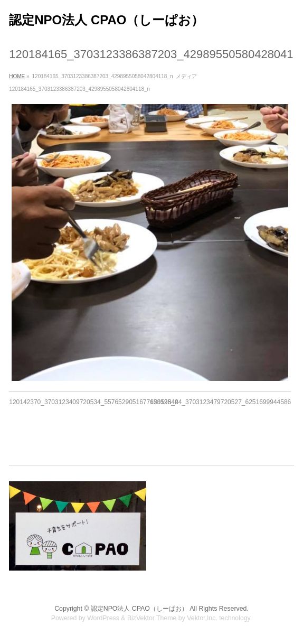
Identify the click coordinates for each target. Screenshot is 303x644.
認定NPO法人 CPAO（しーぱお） (106, 20)
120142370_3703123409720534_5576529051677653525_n (93, 402)
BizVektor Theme (152, 618)
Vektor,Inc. (202, 618)
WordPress (103, 618)
